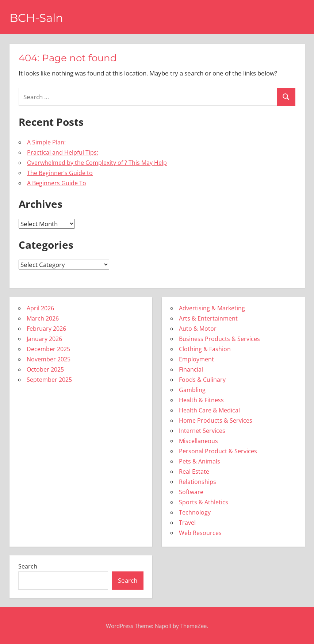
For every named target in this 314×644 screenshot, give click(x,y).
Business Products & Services (219, 339)
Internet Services (202, 431)
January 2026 (44, 339)
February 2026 (46, 329)
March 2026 (43, 318)
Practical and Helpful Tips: (63, 152)
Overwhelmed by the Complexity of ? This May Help (97, 163)
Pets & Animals (200, 461)
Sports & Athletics (204, 502)
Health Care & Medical (209, 410)
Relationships (198, 482)
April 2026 (40, 308)
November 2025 (49, 359)
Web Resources (200, 533)
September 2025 (49, 380)
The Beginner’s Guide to (60, 173)
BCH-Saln (38, 18)
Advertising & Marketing (212, 308)
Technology (195, 512)
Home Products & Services (216, 420)
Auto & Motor (198, 329)
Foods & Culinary (202, 380)
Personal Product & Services (218, 451)
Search (28, 566)
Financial (191, 369)
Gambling (192, 390)
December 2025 (48, 349)
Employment (196, 359)
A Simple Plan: (46, 142)
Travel (187, 523)
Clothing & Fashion (205, 349)
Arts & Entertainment (208, 318)
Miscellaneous (198, 441)
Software (191, 492)
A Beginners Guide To (57, 183)
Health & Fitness (201, 400)
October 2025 (45, 369)
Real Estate (194, 472)
